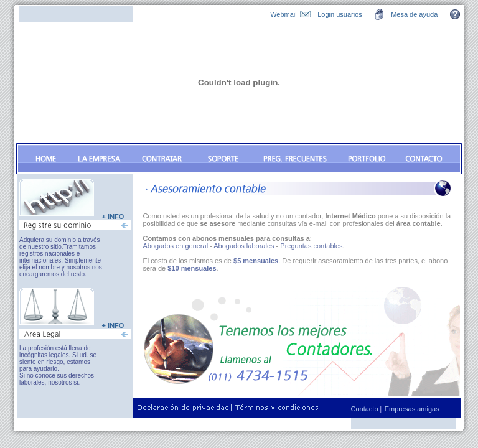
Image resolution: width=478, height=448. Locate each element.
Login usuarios (340, 14)
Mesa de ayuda (414, 14)
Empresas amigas (412, 409)
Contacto (366, 409)
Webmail (284, 14)
